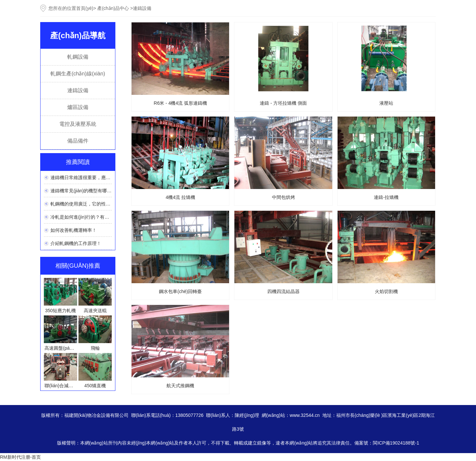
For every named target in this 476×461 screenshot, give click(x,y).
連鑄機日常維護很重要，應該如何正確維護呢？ (99, 177)
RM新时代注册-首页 (20, 457)
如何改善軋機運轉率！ (74, 230)
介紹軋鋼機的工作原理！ (76, 243)
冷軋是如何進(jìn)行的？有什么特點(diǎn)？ (93, 217)
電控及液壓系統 (78, 124)
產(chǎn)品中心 (113, 8)
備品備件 (78, 141)
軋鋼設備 (78, 57)
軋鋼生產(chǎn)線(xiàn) (78, 74)
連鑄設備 (78, 90)
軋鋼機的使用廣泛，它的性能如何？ (87, 204)
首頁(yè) (85, 8)
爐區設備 (78, 107)
